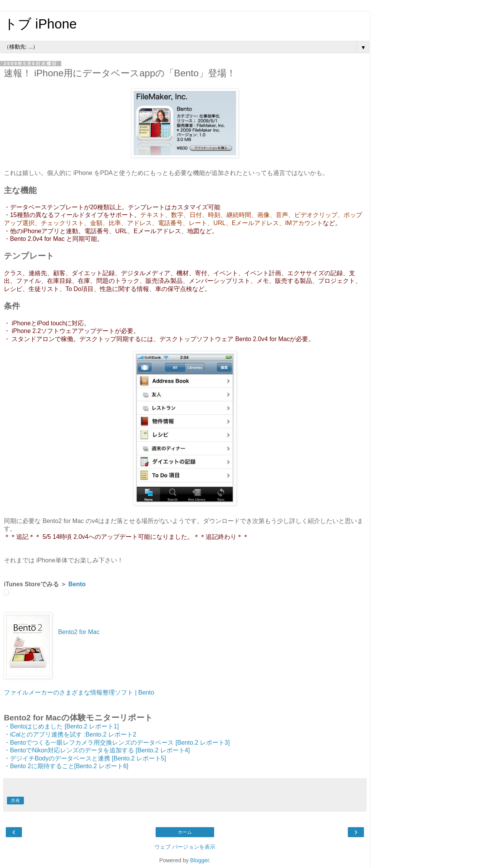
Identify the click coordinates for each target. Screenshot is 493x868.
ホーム (185, 832)
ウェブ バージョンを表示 (185, 847)
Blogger (200, 860)
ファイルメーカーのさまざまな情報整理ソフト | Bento (79, 692)
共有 (15, 801)
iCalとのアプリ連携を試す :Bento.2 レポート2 (73, 734)
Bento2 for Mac (79, 632)
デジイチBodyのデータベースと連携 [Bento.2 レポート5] (88, 758)
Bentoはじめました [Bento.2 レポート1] (64, 726)
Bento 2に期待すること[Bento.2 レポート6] (69, 766)
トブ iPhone (40, 24)
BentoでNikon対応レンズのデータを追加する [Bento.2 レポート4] (100, 750)
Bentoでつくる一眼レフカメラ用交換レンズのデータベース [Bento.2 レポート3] (120, 743)
